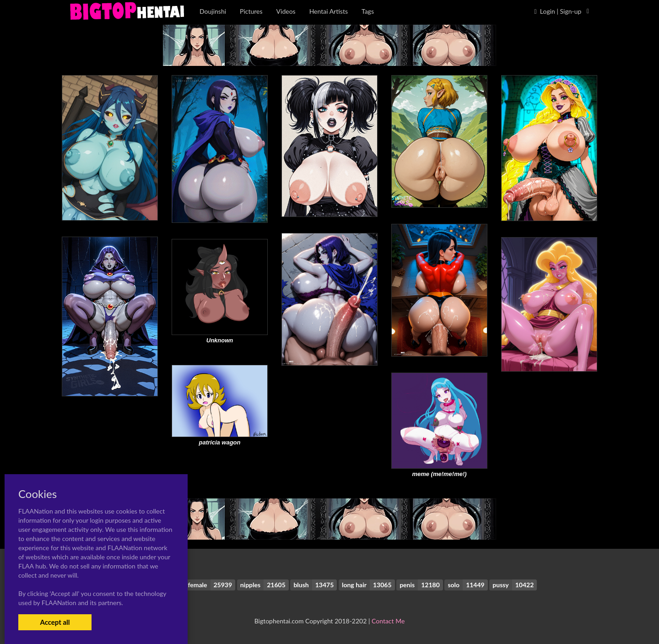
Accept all (55, 622)
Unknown (220, 340)
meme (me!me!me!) (439, 474)
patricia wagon (219, 442)
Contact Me (388, 621)
